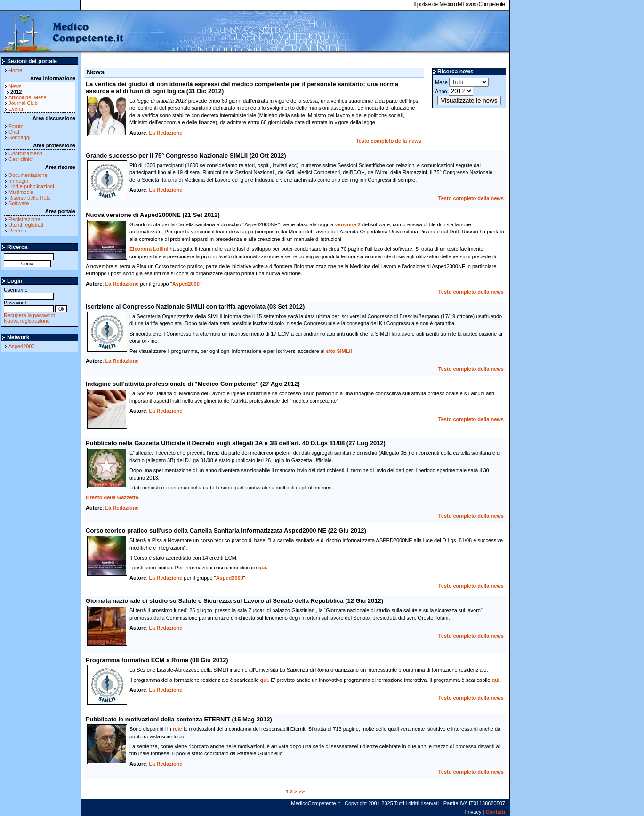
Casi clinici (21, 159)
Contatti (495, 812)
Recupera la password (29, 315)
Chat (14, 132)
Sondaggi (20, 137)
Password (29, 306)
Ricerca (17, 231)
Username (29, 293)
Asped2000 (22, 346)
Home (15, 70)
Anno (454, 91)
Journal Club (23, 103)
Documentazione (28, 175)
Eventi (16, 109)
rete (177, 729)
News (15, 86)
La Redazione (166, 133)
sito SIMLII (339, 351)
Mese (462, 82)
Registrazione (24, 219)
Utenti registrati (26, 225)
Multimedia (21, 192)
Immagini (19, 181)
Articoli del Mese (28, 97)
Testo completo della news (389, 141)
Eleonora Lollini (149, 249)
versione (347, 224)
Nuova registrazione (27, 321)
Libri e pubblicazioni (31, 186)
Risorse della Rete (30, 198)
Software (19, 203)
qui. (263, 568)
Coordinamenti (25, 153)
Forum (16, 126)
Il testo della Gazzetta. (113, 497)
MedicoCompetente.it (62, 32)
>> (302, 792)
